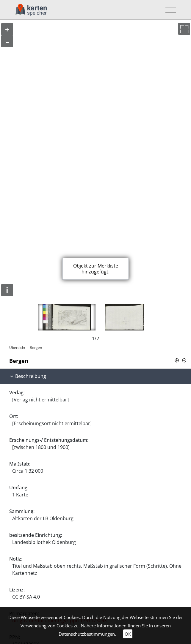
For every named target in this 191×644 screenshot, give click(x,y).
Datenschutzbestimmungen (87, 634)
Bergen (36, 348)
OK (128, 634)
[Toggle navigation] (169, 10)
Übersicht (17, 348)
